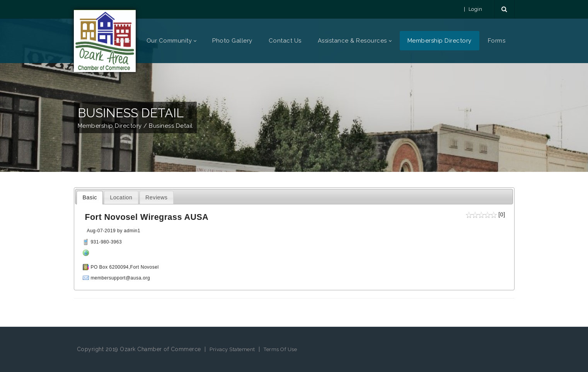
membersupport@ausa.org (120, 278)
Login (476, 9)
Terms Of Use (280, 349)
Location (121, 197)
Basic (90, 197)
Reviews (157, 197)
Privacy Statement (232, 349)
